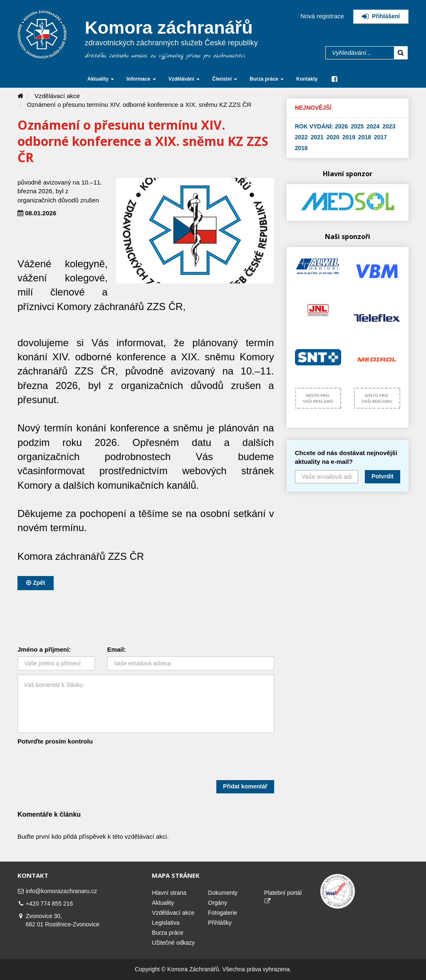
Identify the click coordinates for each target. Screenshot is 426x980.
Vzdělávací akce (57, 96)
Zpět (36, 583)
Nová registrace (322, 16)
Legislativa (166, 923)
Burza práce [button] (267, 79)
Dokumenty (223, 893)
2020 (333, 137)
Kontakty (307, 79)
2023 (389, 126)
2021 (317, 137)
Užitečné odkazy (173, 943)
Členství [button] (225, 79)
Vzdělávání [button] (184, 79)
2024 (373, 126)
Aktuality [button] (101, 79)
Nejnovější (313, 108)
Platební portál (283, 897)
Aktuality (163, 903)
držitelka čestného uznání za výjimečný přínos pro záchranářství (165, 56)
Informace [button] (141, 79)
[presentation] (81, 764)
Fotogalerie (223, 913)
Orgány (218, 903)
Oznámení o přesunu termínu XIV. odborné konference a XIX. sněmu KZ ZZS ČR (139, 105)
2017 (380, 137)
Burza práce (167, 933)
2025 (357, 126)
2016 (301, 148)
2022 (301, 137)
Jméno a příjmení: (44, 649)
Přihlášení (381, 16)
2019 (349, 137)
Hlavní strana (169, 893)
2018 (365, 137)
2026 (341, 126)
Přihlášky (220, 923)
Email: (117, 649)
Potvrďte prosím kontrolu (55, 741)
